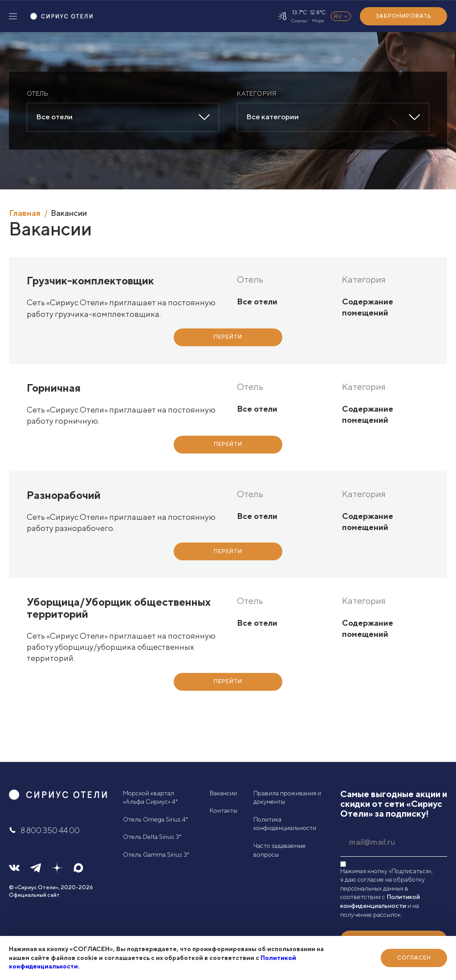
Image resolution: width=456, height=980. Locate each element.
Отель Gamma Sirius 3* (156, 854)
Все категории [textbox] (273, 117)
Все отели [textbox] (54, 117)
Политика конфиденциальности (285, 824)
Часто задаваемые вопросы (280, 850)
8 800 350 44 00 (44, 830)
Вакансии (223, 793)
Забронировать (404, 16)
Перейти (228, 337)
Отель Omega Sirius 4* (155, 819)
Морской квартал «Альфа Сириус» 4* (150, 798)
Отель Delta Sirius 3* (152, 837)
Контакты (224, 810)
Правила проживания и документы (287, 798)
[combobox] (123, 117)
